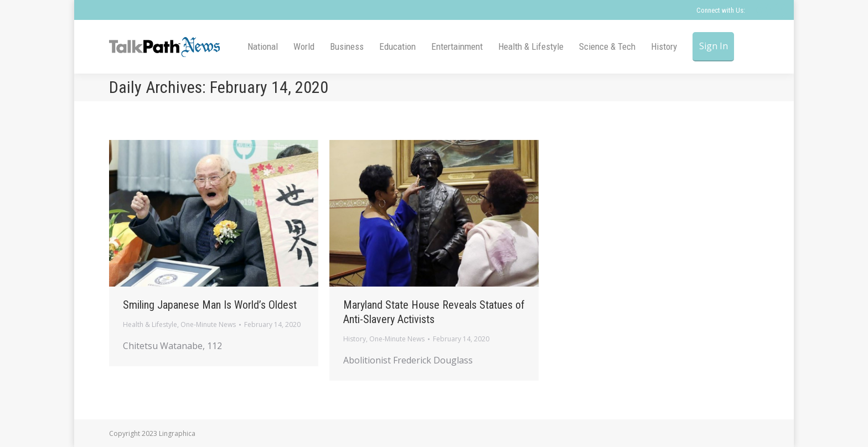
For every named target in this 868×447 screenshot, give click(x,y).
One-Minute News (208, 324)
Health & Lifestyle (150, 324)
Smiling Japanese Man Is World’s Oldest (210, 305)
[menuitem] (263, 47)
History (355, 339)
